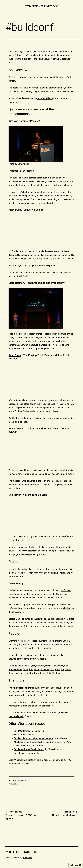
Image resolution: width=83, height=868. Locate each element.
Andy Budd (15, 210)
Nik (34, 666)
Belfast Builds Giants (24, 735)
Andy (26, 666)
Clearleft (29, 349)
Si (30, 666)
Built (16, 753)
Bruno (26, 673)
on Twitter (66, 590)
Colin (49, 673)
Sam (66, 666)
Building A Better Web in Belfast (29, 749)
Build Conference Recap (25, 731)
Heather (56, 673)
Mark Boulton (16, 283)
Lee (55, 666)
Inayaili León (16, 784)
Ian (37, 673)
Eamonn (40, 666)
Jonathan (45, 669)
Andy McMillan (45, 98)
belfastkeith (23, 164)
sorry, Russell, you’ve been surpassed (55, 259)
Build (11, 77)
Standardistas (15, 669)
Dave (25, 669)
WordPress (28, 857)
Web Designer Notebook (41, 6)
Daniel (12, 673)
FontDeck (50, 349)
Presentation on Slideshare (21, 171)
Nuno (37, 669)
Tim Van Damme (18, 121)
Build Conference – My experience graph (33, 738)
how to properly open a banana (58, 185)
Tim (63, 669)
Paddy (60, 666)
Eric (52, 669)
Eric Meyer (15, 495)
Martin (19, 673)
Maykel (49, 666)
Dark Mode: (75, 865)
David (32, 673)
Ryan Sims (15, 355)
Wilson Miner (16, 429)
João (31, 669)
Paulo (68, 669)
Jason (43, 673)
